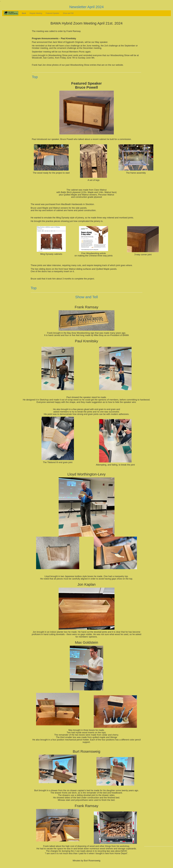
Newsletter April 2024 (86, 7)
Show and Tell (68, 13)
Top (35, 77)
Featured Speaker (52, 13)
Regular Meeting (36, 13)
